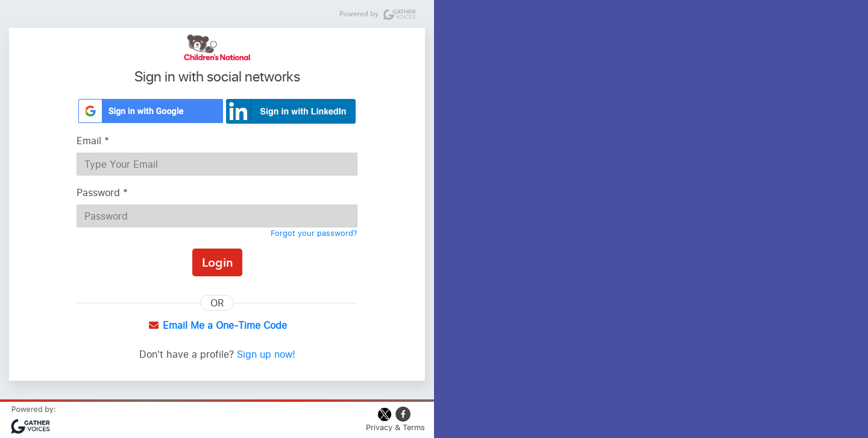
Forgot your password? (314, 233)
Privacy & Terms (395, 427)
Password (102, 192)
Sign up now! (266, 354)
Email (93, 141)
